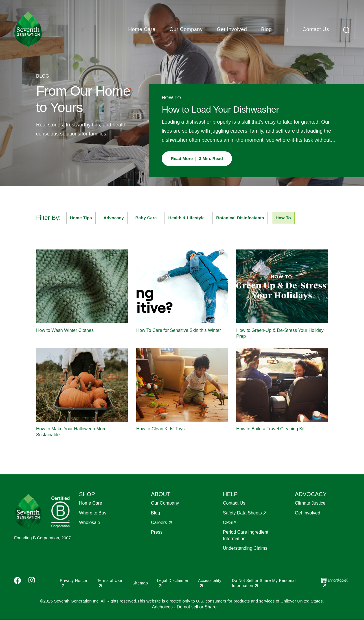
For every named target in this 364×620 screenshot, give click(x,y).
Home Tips (81, 218)
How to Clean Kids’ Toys (161, 429)
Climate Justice (310, 503)
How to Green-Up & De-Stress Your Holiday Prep (280, 333)
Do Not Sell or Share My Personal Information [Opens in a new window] (264, 583)
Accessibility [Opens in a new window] (210, 580)
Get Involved (232, 29)
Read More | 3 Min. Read (197, 158)
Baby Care (146, 218)
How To (283, 218)
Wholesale (90, 522)
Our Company (186, 29)
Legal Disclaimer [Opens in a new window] (173, 580)
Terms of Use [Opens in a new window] (109, 580)
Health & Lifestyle (186, 218)
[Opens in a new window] (335, 585)
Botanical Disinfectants (240, 218)
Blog (266, 29)
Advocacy (114, 218)
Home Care (142, 29)
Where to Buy (93, 513)
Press (157, 532)
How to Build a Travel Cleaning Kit (270, 429)
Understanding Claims (245, 548)
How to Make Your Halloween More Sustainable (71, 432)
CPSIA (230, 522)
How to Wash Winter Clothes (65, 330)
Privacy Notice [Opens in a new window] (73, 580)
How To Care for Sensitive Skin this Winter (179, 330)
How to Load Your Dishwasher (220, 109)
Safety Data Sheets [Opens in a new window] (242, 513)
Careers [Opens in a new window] (159, 522)
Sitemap (140, 583)
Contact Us (316, 29)
